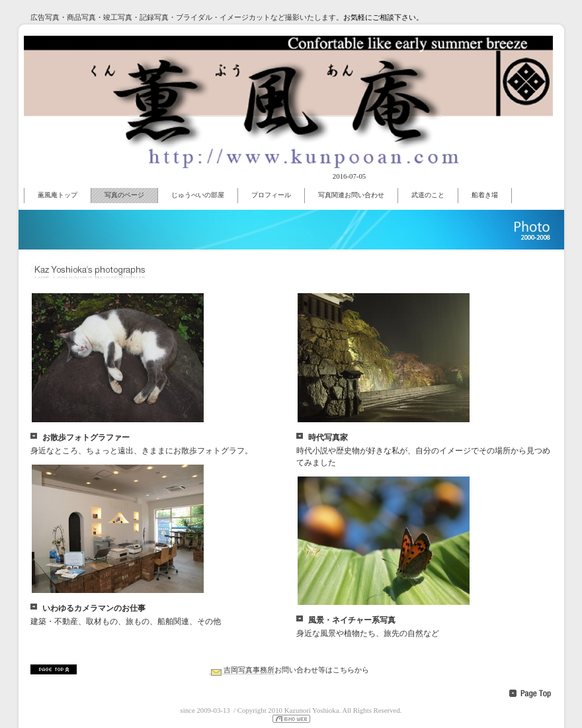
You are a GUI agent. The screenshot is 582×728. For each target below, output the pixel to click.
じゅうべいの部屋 (198, 195)
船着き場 (485, 195)
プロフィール (271, 195)
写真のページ (124, 195)
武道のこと (428, 195)
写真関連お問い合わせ (351, 195)
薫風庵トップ (58, 195)
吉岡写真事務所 (242, 670)
